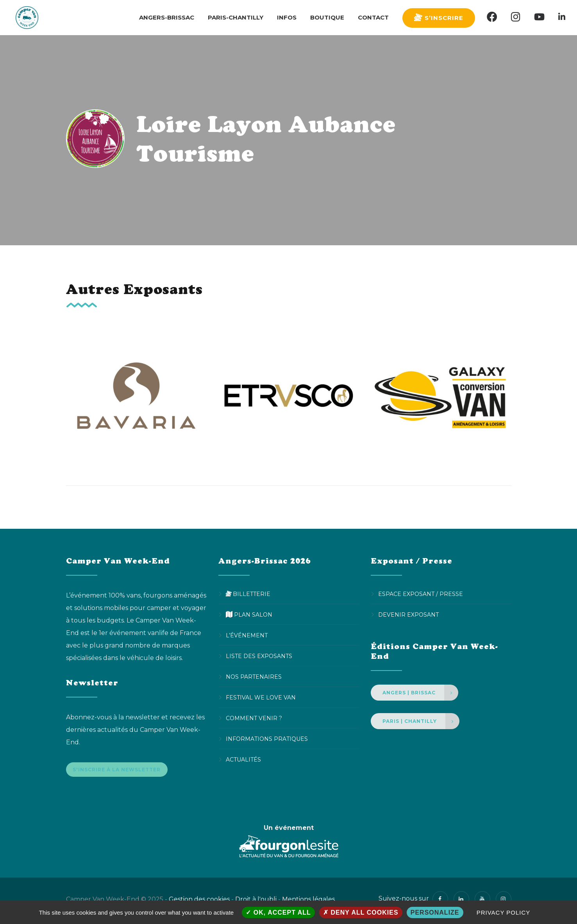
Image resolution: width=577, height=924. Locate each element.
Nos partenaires (254, 677)
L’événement (247, 635)
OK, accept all (278, 912)
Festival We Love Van (261, 697)
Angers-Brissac (167, 17)
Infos (287, 17)
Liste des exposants (259, 656)
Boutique (327, 17)
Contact (373, 17)
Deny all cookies (361, 912)
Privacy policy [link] (504, 912)
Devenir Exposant (408, 615)
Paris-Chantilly (236, 17)
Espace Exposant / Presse (421, 594)
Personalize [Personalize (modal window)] (435, 912)
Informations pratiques (267, 739)
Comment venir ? (254, 718)
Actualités (243, 760)
